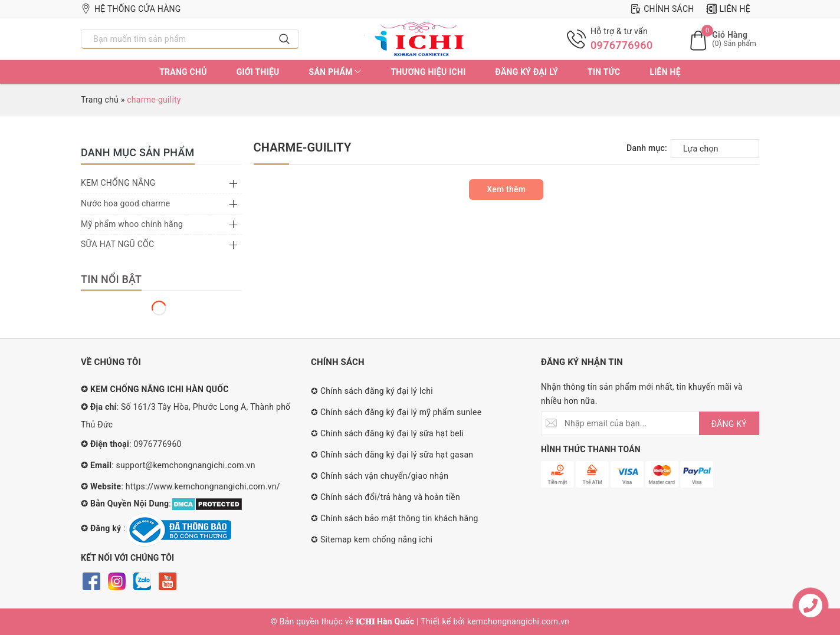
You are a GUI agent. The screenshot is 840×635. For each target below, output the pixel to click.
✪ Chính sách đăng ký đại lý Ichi (372, 391)
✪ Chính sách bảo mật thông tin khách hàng (395, 518)
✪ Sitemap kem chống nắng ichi (372, 539)
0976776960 (621, 45)
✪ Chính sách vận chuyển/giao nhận (380, 476)
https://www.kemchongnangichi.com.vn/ (203, 486)
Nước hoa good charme (126, 203)
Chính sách (662, 9)
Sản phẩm (335, 72)
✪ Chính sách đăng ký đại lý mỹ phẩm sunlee (396, 412)
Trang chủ (183, 72)
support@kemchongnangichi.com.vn (186, 465)
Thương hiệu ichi (428, 72)
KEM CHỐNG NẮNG (118, 183)
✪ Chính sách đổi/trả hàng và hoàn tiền (385, 497)
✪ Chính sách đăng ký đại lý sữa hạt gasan (392, 455)
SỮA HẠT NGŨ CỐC (117, 244)
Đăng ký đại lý (526, 72)
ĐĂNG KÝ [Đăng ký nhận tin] (729, 424)
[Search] (284, 39)
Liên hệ (728, 9)
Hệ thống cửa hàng (131, 9)
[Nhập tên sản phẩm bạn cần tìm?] (176, 39)
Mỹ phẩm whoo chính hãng (132, 224)
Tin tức (604, 72)
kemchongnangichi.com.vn (518, 621)
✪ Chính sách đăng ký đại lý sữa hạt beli (387, 433)
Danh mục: (647, 148)
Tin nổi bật (111, 279)
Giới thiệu (258, 72)
